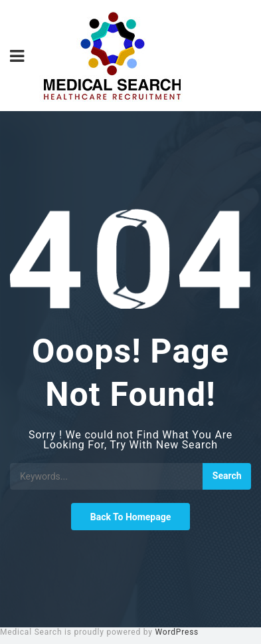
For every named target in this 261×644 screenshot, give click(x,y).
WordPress (177, 632)
